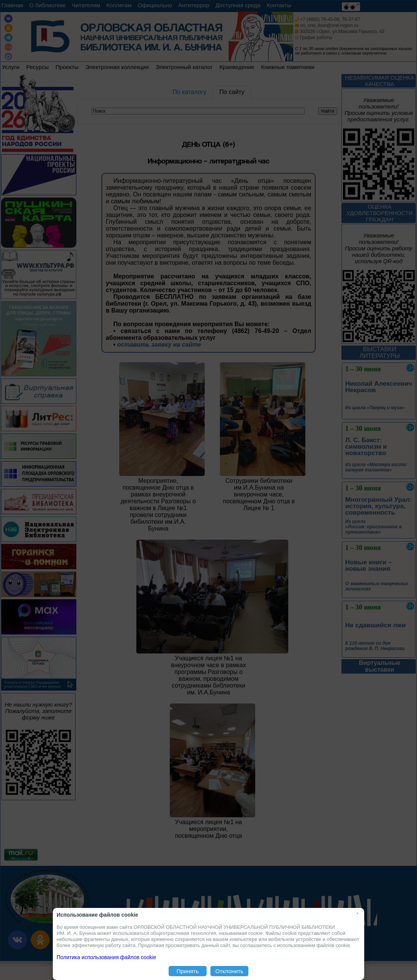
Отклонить (229, 971)
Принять (188, 971)
